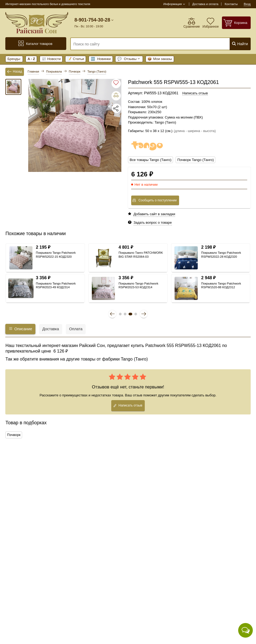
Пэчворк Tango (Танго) (194, 160)
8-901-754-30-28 (92, 20)
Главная (33, 71)
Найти (240, 44)
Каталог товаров (35, 44)
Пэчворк (14, 435)
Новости (51, 59)
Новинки (101, 59)
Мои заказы (160, 59)
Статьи (76, 59)
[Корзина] (236, 23)
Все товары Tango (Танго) (150, 160)
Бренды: (14, 59)
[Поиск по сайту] (145, 44)
